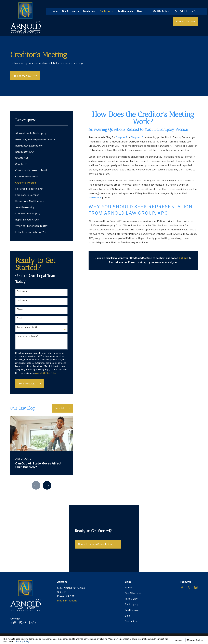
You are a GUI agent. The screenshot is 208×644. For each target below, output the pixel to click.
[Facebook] (182, 588)
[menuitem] (41, 133)
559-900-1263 (185, 11)
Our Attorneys (70, 11)
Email (19, 318)
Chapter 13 (137, 137)
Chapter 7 (121, 137)
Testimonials (125, 11)
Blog (140, 11)
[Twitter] (189, 588)
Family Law (89, 11)
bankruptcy (95, 198)
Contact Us (131, 621)
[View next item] (47, 485)
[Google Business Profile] (196, 588)
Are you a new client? (27, 327)
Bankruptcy (107, 11)
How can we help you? (27, 336)
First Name (22, 291)
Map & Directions (67, 601)
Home (54, 11)
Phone (20, 309)
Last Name (22, 300)
